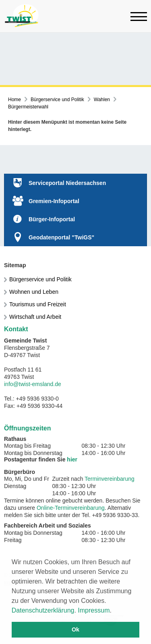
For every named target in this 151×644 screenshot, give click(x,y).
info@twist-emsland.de (33, 384)
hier (72, 459)
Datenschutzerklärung (43, 610)
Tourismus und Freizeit (38, 304)
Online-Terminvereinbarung (71, 508)
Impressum (94, 610)
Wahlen (102, 100)
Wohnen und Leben (34, 292)
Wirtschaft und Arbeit (35, 317)
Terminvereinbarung (110, 479)
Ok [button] (75, 629)
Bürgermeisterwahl (28, 107)
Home (14, 100)
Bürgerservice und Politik (57, 100)
